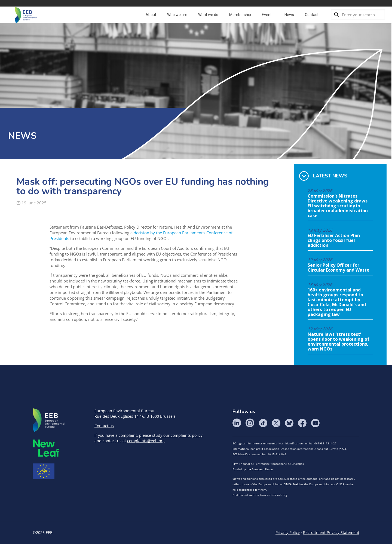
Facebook (302, 423)
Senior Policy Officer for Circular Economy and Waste (339, 268)
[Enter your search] (358, 15)
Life (44, 471)
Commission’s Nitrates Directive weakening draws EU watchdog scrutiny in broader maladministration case (338, 206)
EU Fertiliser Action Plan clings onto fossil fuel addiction (334, 241)
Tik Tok (263, 423)
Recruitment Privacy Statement (331, 532)
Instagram (250, 423)
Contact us (104, 426)
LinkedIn (237, 423)
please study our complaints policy (171, 435)
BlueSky (289, 423)
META (46, 448)
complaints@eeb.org (146, 441)
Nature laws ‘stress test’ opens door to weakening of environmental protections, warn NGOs (339, 342)
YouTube (315, 423)
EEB (49, 420)
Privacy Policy (288, 532)
